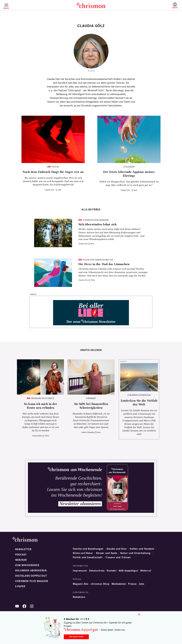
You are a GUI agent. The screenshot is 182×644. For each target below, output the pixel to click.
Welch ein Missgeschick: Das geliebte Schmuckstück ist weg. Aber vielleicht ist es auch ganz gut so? (129, 183)
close (139, 614)
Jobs (142, 584)
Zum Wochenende (27, 565)
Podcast (21, 555)
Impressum (80, 571)
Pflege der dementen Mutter (98, 260)
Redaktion (79, 597)
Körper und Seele (107, 553)
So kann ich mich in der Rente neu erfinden (41, 406)
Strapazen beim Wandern (96, 220)
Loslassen (129, 167)
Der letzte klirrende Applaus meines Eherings (129, 174)
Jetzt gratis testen (76, 637)
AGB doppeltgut (128, 571)
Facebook (24, 606)
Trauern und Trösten (118, 557)
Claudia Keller (37, 436)
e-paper (20, 586)
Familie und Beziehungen (88, 549)
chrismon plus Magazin (32, 581)
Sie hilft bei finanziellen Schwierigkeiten (91, 406)
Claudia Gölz (49, 190)
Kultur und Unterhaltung (135, 553)
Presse (132, 584)
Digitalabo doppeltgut (31, 576)
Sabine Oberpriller (88, 432)
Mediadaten (119, 584)
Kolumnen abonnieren (31, 571)
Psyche (55, 167)
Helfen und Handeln (142, 549)
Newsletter (23, 549)
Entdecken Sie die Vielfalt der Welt (139, 403)
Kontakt (111, 571)
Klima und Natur (83, 553)
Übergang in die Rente (43, 398)
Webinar (21, 560)
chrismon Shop (100, 584)
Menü (6, 8)
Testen (153, 6)
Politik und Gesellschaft (88, 557)
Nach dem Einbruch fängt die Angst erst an (53, 172)
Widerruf (146, 571)
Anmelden (175, 6)
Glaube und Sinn (117, 549)
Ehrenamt (91, 398)
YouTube (17, 606)
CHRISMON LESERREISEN (139, 395)
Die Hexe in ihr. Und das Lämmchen (104, 264)
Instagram (32, 606)
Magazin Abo (81, 584)
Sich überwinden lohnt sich (97, 224)
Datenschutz (97, 571)
